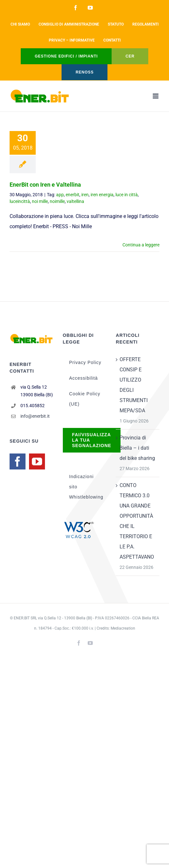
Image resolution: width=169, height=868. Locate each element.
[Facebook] (18, 461)
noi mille (40, 201)
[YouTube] (37, 461)
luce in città (127, 195)
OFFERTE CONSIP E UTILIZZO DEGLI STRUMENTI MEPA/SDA (134, 385)
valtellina (75, 201)
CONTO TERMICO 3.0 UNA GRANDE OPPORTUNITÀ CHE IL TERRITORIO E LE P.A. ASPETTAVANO (137, 521)
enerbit (73, 195)
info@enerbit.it (35, 416)
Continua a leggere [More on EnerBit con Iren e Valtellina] (141, 245)
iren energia (102, 195)
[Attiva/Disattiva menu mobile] (156, 96)
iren (85, 195)
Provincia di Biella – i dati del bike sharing (137, 448)
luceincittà (20, 201)
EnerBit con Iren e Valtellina (45, 185)
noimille (57, 201)
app (60, 195)
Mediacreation (123, 628)
